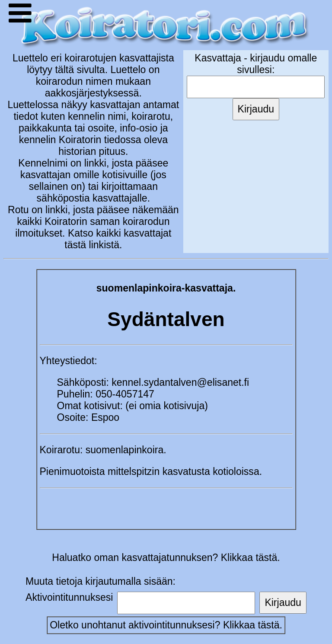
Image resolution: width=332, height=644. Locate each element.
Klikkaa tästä (251, 625)
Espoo (105, 417)
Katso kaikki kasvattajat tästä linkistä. (118, 239)
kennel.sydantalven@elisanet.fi (180, 382)
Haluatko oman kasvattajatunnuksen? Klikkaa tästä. (166, 557)
